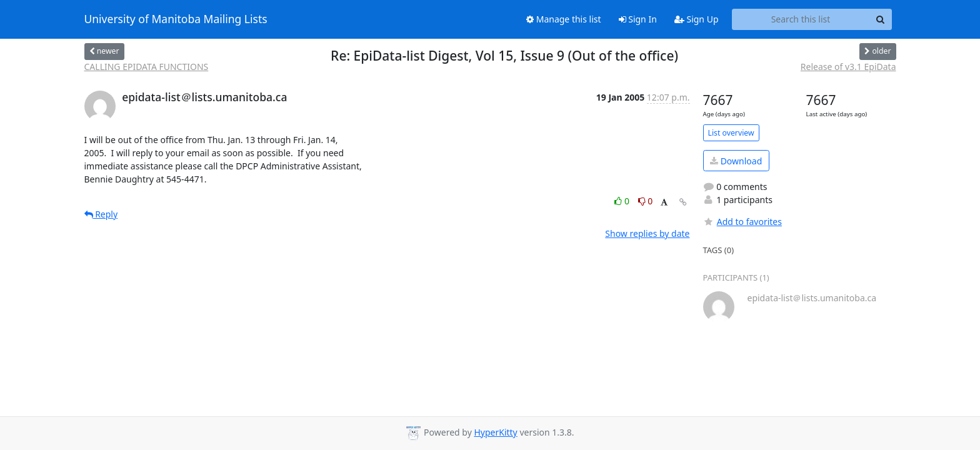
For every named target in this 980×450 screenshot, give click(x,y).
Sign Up (697, 19)
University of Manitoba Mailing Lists (176, 19)
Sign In (638, 19)
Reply (101, 214)
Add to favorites (742, 222)
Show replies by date (647, 233)
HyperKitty (495, 432)
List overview (731, 133)
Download (736, 161)
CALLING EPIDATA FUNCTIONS (147, 67)
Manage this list (564, 19)
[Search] (881, 19)
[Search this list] (801, 19)
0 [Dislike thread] (646, 201)
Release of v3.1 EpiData (848, 67)
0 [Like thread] (623, 201)
